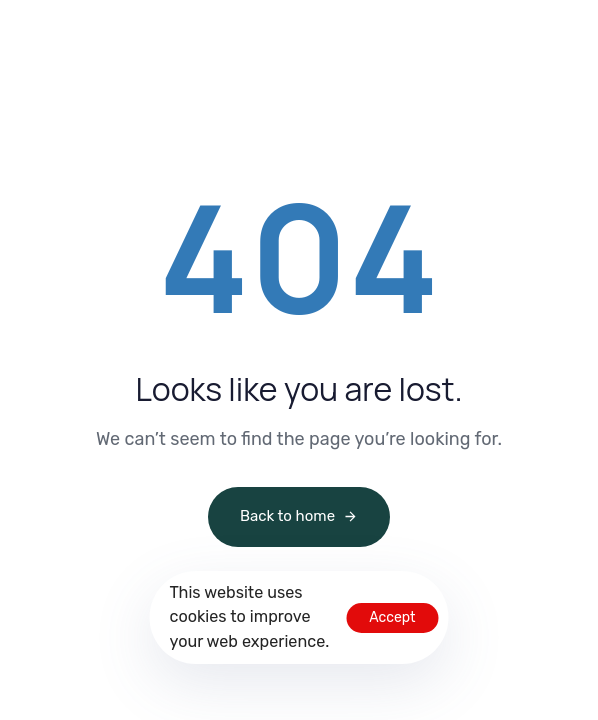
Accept (392, 617)
